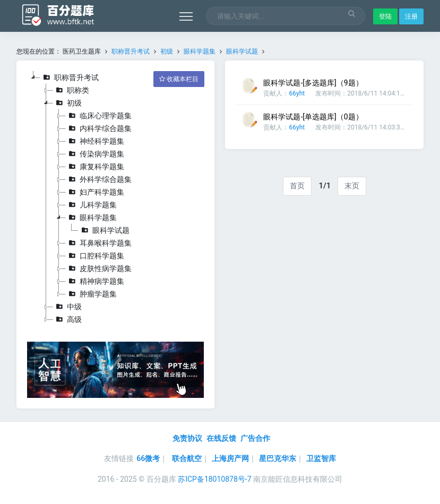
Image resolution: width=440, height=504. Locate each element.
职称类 (71, 90)
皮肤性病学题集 (99, 268)
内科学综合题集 (99, 128)
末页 (352, 186)
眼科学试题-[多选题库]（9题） (313, 83)
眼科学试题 (242, 51)
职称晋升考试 (131, 51)
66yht (297, 93)
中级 (67, 307)
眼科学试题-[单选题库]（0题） (313, 117)
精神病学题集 (95, 281)
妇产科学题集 (95, 192)
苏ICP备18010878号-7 (214, 479)
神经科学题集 (95, 141)
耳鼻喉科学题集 (99, 243)
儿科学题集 (91, 205)
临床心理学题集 (99, 116)
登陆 (385, 16)
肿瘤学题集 (91, 294)
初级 (167, 51)
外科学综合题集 (99, 179)
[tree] (116, 198)
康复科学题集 (95, 167)
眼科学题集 (200, 51)
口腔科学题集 (95, 256)
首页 (297, 186)
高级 (67, 319)
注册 (411, 16)
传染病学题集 (95, 154)
